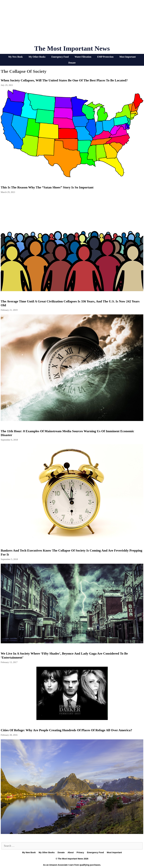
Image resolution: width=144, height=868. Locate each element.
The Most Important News (72, 48)
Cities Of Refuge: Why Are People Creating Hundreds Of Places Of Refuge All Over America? (66, 730)
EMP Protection (105, 57)
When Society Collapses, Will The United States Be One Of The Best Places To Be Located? (64, 80)
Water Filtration (83, 57)
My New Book (16, 57)
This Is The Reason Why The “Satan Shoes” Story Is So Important (47, 187)
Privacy (80, 852)
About (71, 852)
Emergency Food (60, 57)
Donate (72, 63)
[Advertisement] (72, 24)
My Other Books (37, 57)
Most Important (128, 57)
